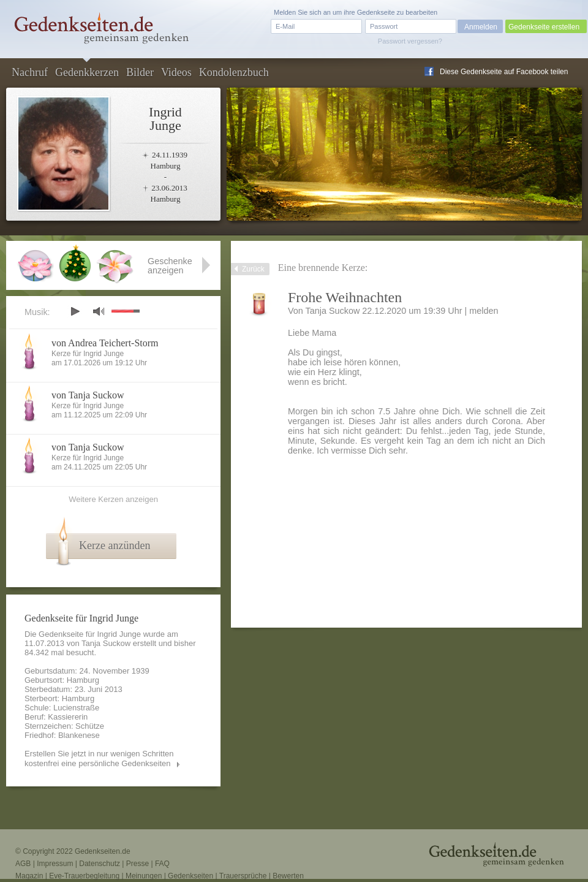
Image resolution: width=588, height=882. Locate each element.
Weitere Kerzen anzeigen (113, 499)
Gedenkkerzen (87, 72)
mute (99, 311)
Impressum (55, 864)
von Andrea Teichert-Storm (105, 343)
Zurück (253, 269)
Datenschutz (100, 864)
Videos (176, 72)
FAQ (162, 864)
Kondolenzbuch (234, 72)
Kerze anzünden (115, 546)
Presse (138, 864)
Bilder (140, 72)
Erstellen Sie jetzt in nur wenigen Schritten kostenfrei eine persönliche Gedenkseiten (99, 758)
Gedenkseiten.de (103, 851)
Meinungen (144, 876)
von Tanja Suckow (88, 395)
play (75, 311)
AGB (23, 864)
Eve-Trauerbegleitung (84, 876)
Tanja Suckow (106, 643)
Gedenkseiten (190, 876)
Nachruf (30, 72)
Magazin (29, 876)
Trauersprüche (243, 876)
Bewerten (288, 876)
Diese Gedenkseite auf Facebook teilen (504, 72)
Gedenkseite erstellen (544, 27)
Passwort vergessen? (410, 41)
